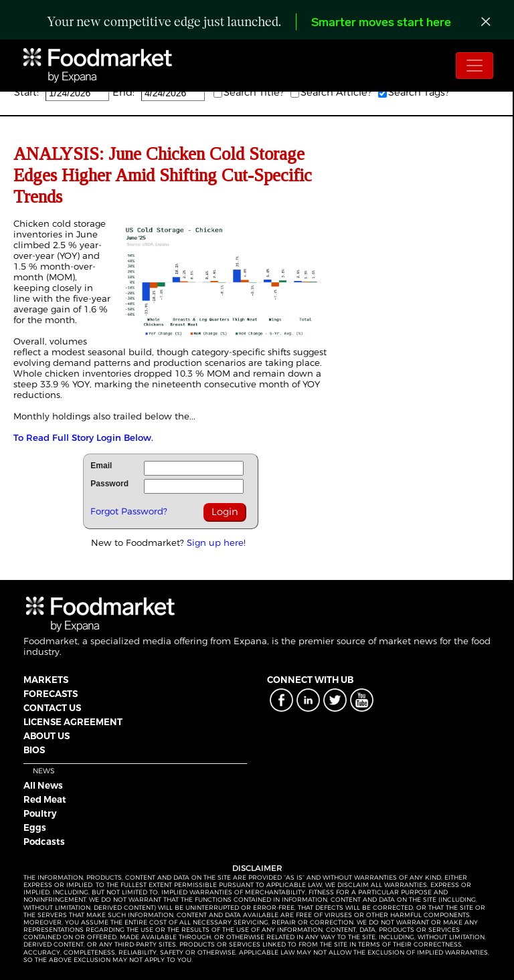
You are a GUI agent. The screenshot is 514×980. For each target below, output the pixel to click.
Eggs (35, 827)
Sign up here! (216, 543)
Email (101, 466)
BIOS (34, 750)
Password (109, 484)
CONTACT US (52, 708)
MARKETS (46, 680)
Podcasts (44, 842)
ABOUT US (47, 736)
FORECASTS (51, 694)
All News (43, 785)
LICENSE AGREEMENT (73, 722)
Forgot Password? (129, 511)
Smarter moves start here (381, 23)
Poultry (40, 813)
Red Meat (45, 799)
